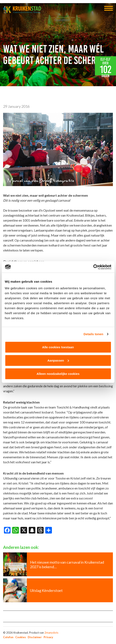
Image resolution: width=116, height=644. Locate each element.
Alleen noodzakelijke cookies (58, 374)
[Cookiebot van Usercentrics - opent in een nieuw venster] (93, 267)
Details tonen (93, 334)
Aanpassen (58, 360)
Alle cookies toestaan (58, 347)
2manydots (51, 633)
